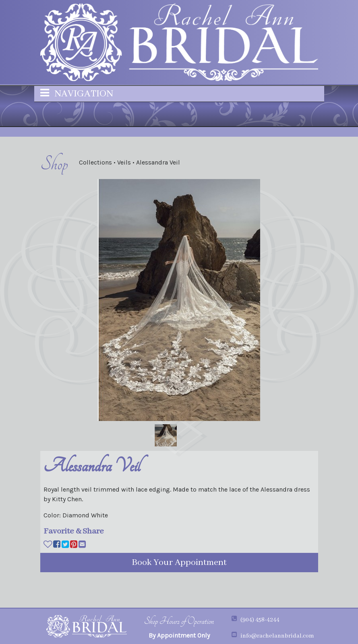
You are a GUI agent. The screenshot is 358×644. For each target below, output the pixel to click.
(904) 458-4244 (260, 620)
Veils (125, 162)
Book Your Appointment (179, 563)
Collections (96, 162)
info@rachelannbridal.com (277, 636)
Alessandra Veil (158, 162)
